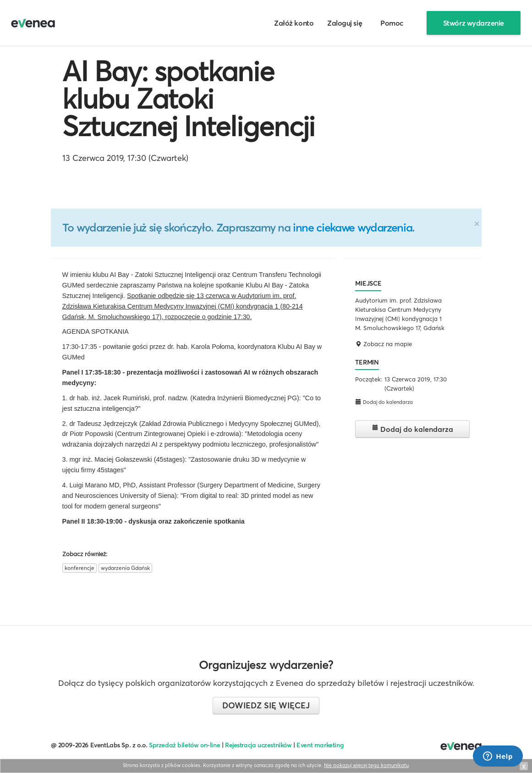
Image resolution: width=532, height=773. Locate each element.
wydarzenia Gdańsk (125, 568)
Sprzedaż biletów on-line (184, 745)
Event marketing (320, 745)
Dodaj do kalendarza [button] (384, 402)
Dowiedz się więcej (266, 705)
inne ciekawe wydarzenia (352, 227)
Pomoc (392, 23)
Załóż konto (294, 23)
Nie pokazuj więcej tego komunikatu (366, 765)
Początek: (369, 379)
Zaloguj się (345, 23)
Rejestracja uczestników (258, 745)
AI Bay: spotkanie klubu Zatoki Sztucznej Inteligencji (189, 99)
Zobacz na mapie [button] (384, 344)
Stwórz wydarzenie (474, 23)
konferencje (80, 568)
